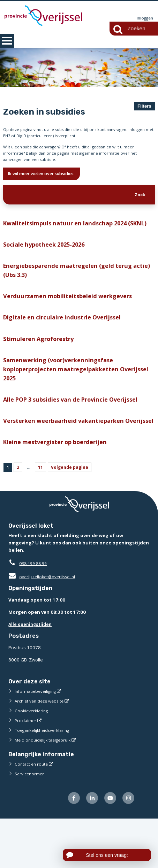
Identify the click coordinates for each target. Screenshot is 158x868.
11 (43, 514)
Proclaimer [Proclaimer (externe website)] (26, 768)
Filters (144, 106)
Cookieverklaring (33, 759)
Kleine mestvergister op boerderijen (60, 487)
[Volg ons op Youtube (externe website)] (108, 847)
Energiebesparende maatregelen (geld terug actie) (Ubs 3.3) (74, 293)
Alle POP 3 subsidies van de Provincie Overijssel (77, 432)
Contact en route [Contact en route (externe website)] (32, 812)
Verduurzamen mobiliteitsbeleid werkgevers (73, 321)
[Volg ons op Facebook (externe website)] (69, 847)
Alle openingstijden (32, 672)
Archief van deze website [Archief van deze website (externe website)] (42, 749)
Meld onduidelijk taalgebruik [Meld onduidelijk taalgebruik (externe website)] (45, 788)
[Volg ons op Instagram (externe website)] (127, 847)
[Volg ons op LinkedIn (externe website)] (88, 847)
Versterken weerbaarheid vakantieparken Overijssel (69, 460)
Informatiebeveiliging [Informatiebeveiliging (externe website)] (37, 739)
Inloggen (144, 18)
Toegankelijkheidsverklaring (45, 778)
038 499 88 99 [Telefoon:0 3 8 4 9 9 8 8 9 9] (35, 611)
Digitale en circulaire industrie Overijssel (66, 343)
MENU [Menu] (7, 41)
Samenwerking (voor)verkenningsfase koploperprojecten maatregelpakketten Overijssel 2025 (66, 399)
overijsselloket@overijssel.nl (44, 625)
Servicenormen (31, 822)
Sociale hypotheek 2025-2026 (49, 265)
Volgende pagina (74, 514)
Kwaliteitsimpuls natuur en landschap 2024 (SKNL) (71, 237)
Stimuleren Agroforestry (41, 366)
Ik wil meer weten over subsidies (48, 180)
